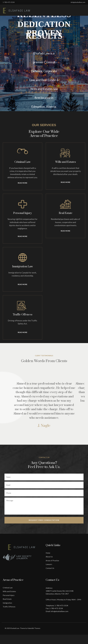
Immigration (7, 602)
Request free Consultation (44, 519)
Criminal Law (8, 587)
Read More (23, 183)
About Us (49, 556)
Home (48, 552)
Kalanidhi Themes (34, 627)
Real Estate (7, 598)
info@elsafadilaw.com (60, 610)
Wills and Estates (9, 590)
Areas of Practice (52, 559)
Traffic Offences (9, 606)
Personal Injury (9, 594)
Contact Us (50, 567)
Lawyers (49, 563)
